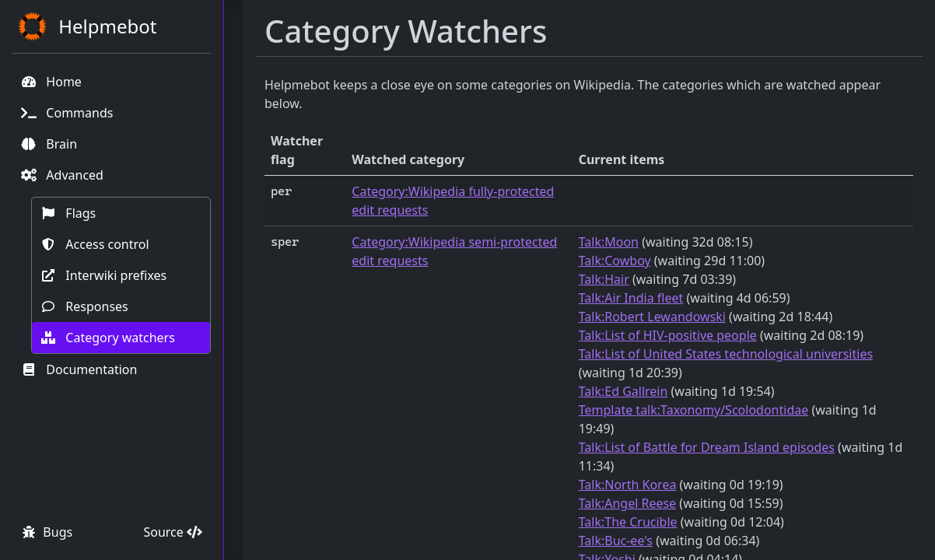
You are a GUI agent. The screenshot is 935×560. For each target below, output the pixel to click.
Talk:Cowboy (615, 261)
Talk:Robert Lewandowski (652, 317)
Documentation (79, 369)
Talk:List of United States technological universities (726, 354)
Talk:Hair (604, 279)
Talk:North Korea (628, 485)
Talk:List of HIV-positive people (668, 335)
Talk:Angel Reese (628, 503)
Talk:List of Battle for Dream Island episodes (707, 447)
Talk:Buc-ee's (616, 541)
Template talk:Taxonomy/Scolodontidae (694, 410)
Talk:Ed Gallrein (623, 391)
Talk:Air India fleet (631, 298)
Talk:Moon (609, 242)
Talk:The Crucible (628, 522)
